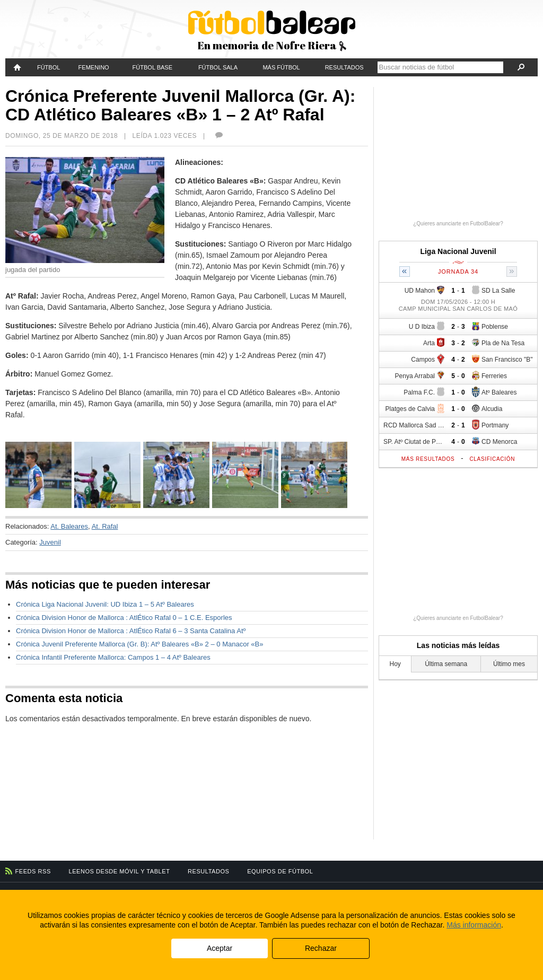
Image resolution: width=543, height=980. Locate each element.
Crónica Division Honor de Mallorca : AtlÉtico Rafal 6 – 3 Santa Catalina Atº (131, 631)
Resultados (344, 67)
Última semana (446, 664)
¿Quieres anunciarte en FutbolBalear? (458, 224)
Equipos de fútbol (280, 871)
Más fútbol (281, 67)
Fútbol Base (152, 67)
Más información (474, 925)
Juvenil (50, 542)
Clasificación (492, 459)
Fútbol (49, 67)
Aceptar (220, 948)
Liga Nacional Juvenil (458, 251)
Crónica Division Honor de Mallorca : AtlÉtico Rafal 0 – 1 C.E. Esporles (124, 618)
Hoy (395, 664)
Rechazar (321, 948)
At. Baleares (69, 526)
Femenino (94, 67)
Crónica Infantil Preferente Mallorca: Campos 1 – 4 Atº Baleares (113, 657)
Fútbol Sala (218, 67)
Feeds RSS (33, 871)
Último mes (509, 664)
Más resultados (428, 459)
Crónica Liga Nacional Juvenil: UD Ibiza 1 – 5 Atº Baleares (105, 604)
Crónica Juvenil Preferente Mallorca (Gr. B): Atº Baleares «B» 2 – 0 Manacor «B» (139, 644)
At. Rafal (105, 526)
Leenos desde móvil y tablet (120, 871)
